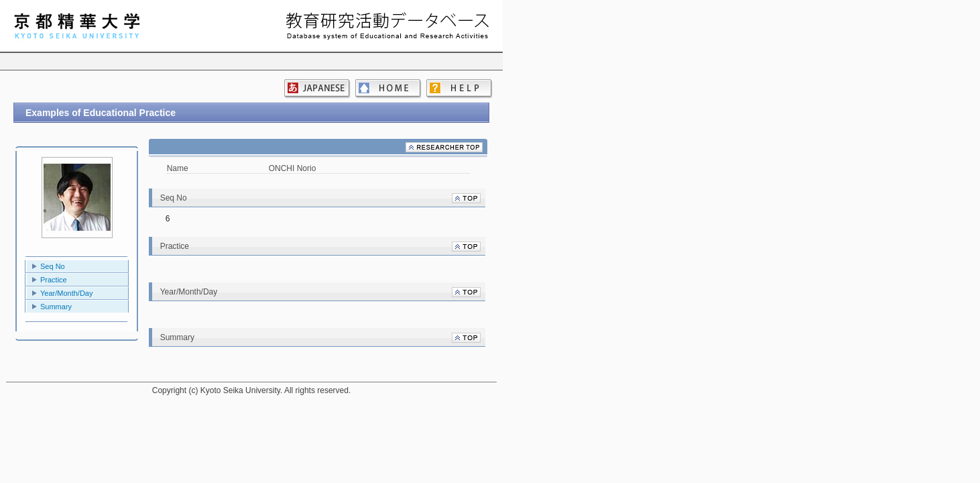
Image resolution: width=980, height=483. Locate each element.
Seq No (53, 266)
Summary (56, 307)
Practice (54, 280)
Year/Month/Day (66, 293)
